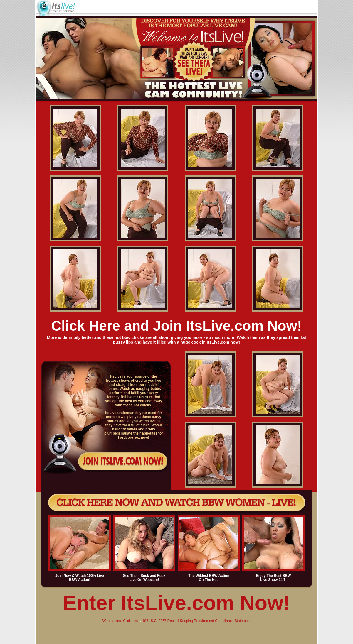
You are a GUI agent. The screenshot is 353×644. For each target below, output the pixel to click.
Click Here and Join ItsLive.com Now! (176, 326)
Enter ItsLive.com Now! (176, 603)
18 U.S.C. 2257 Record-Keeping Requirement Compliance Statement (196, 621)
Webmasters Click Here (121, 621)
